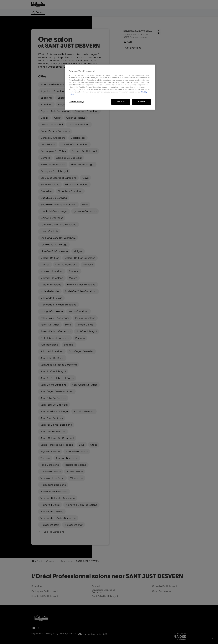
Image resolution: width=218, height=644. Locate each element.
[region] (110, 87)
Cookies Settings (76, 102)
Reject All (121, 102)
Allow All (142, 102)
